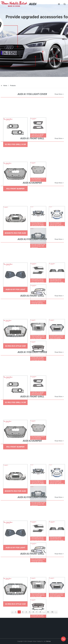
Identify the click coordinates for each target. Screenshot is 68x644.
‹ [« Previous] (12, 612)
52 (48, 612)
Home (5, 86)
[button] (59, 4)
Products (13, 86)
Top (63, 639)
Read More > (58, 94)
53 (52, 612)
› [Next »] (56, 612)
